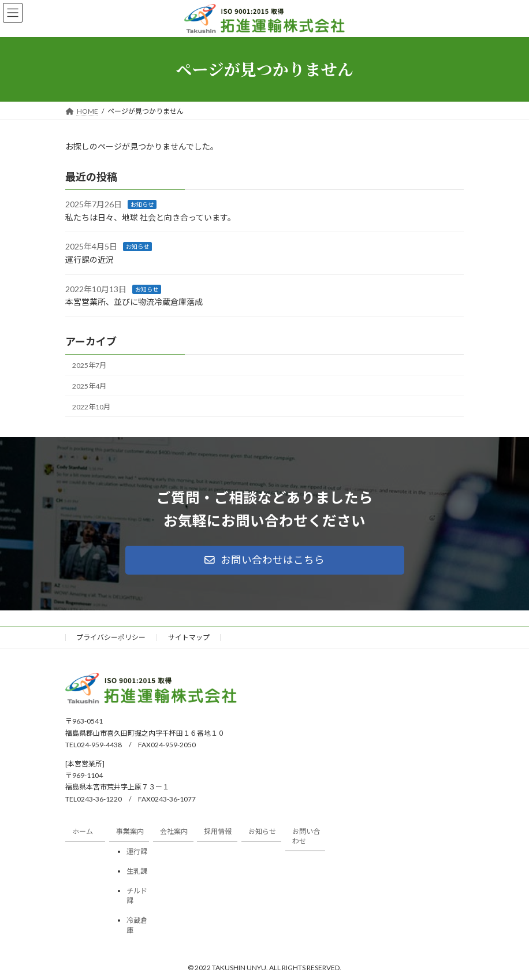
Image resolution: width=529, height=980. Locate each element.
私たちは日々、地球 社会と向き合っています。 (150, 217)
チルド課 (137, 896)
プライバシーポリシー (111, 637)
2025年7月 (89, 365)
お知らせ (142, 204)
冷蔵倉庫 (137, 925)
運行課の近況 (90, 260)
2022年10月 (91, 407)
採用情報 (218, 832)
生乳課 (137, 871)
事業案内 (130, 832)
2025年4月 (89, 385)
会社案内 (174, 832)
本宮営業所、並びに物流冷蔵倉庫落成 (134, 302)
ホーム (83, 832)
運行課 (137, 852)
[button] (265, 560)
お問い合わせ (306, 837)
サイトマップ (189, 637)
